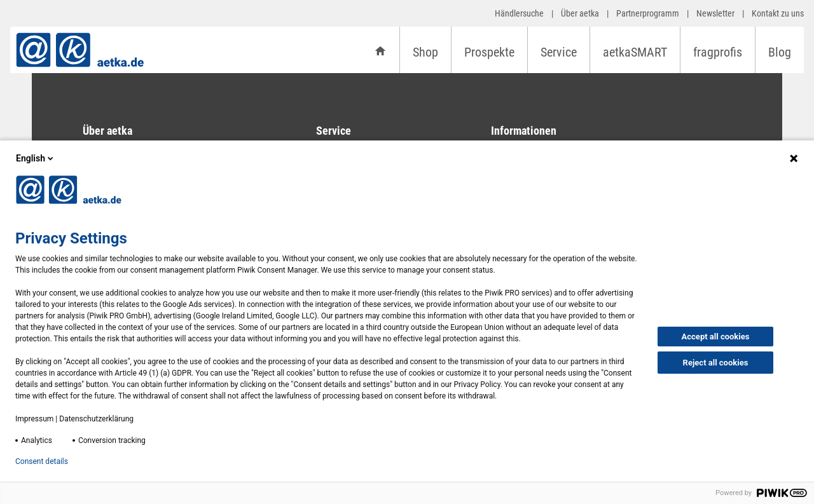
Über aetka (580, 13)
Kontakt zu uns (778, 13)
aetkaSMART (635, 52)
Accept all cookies (716, 337)
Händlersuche (519, 13)
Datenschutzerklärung (96, 419)
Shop (425, 52)
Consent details (42, 461)
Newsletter (715, 13)
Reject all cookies (716, 363)
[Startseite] (380, 50)
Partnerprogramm (648, 13)
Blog (780, 52)
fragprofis (718, 52)
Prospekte (489, 52)
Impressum (34, 419)
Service (559, 52)
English (36, 158)
